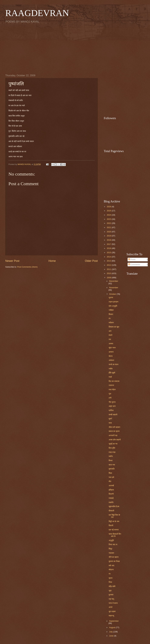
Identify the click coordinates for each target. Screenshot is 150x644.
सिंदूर (110, 549)
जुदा (110, 591)
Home (52, 261)
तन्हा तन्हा (112, 452)
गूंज (110, 394)
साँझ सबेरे (112, 586)
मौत (110, 481)
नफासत (111, 553)
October (113, 294)
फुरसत (111, 595)
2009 (109, 278)
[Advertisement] (75, 48)
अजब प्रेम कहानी (115, 440)
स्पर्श (110, 377)
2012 (109, 265)
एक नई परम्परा (114, 530)
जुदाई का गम (113, 444)
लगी (110, 398)
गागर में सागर (113, 603)
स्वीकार (111, 323)
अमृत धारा (112, 406)
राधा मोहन (112, 390)
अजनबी (111, 486)
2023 (109, 219)
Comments (134, 264)
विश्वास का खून (114, 327)
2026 (109, 207)
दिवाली (111, 525)
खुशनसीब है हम (114, 506)
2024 (109, 215)
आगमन (111, 352)
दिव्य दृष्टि (112, 448)
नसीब (111, 369)
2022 (109, 223)
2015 (109, 253)
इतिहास (111, 490)
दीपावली (111, 511)
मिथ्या (111, 461)
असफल (111, 360)
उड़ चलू (111, 599)
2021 (109, 227)
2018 (109, 240)
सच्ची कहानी (113, 415)
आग (110, 331)
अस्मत (111, 344)
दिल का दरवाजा (114, 381)
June (112, 636)
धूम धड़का (112, 611)
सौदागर (111, 570)
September (114, 621)
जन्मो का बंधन (113, 364)
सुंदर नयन (112, 348)
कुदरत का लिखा (114, 561)
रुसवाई (111, 498)
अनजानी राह (113, 435)
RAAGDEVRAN (37, 13)
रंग (110, 319)
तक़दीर (111, 502)
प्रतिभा (111, 410)
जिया (110, 582)
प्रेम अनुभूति (113, 306)
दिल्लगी (111, 494)
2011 (109, 269)
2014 (109, 257)
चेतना (111, 356)
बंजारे (110, 335)
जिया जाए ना (113, 545)
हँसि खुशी (112, 373)
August (112, 627)
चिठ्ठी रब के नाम (114, 521)
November (114, 288)
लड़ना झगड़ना (113, 302)
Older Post (91, 261)
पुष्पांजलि (112, 469)
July (111, 632)
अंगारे (110, 607)
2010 (109, 273)
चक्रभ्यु (111, 616)
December (114, 281)
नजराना (111, 385)
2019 (109, 236)
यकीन (111, 456)
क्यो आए (111, 566)
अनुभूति (111, 540)
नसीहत (111, 310)
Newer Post (12, 261)
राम (110, 339)
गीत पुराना (112, 402)
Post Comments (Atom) (27, 267)
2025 (109, 211)
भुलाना (111, 298)
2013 (109, 261)
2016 (109, 248)
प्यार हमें (111, 477)
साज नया (112, 465)
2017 (109, 244)
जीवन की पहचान (114, 427)
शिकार (111, 314)
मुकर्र (110, 419)
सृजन (111, 578)
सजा (110, 423)
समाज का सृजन (114, 431)
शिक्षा (110, 473)
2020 (109, 232)
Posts (132, 259)
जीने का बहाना (114, 557)
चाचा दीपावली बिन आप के (115, 535)
